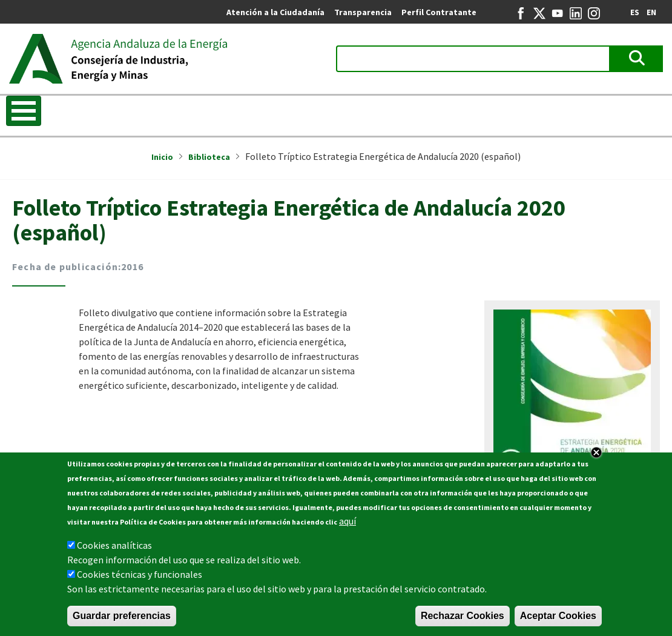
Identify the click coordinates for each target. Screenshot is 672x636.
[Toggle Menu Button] (24, 111)
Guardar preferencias (122, 620)
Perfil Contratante (439, 12)
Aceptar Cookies (558, 620)
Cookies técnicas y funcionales (140, 578)
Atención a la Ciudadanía (275, 12)
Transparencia (363, 12)
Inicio (162, 157)
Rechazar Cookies (463, 620)
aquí (348, 525)
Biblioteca (209, 157)
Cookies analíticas (114, 549)
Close (596, 457)
